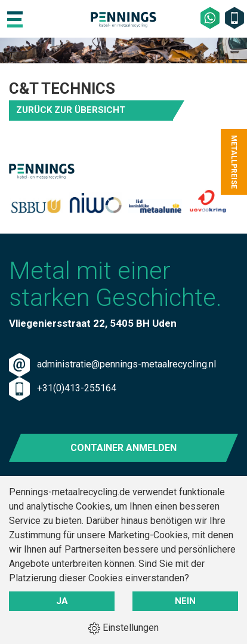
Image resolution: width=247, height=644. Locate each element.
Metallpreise (234, 162)
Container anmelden (123, 448)
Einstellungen (123, 628)
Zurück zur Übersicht (71, 110)
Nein (185, 601)
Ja (62, 601)
